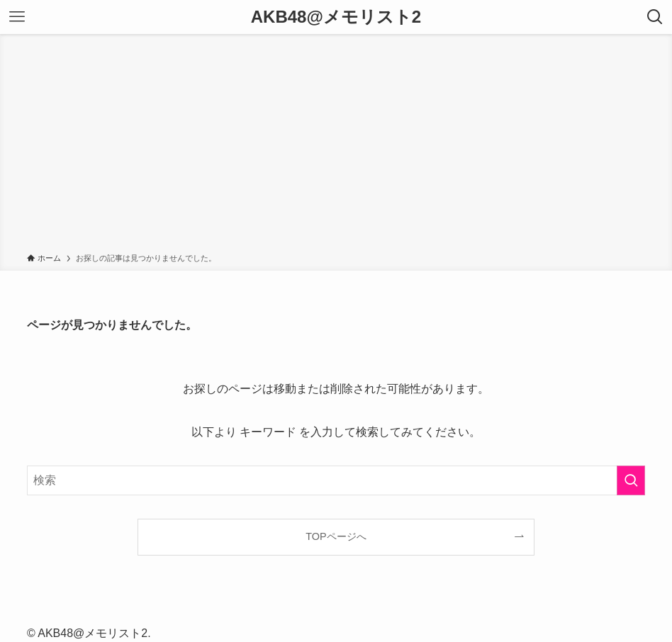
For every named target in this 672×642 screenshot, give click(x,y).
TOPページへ (336, 536)
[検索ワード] (336, 480)
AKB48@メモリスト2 (336, 17)
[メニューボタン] (17, 17)
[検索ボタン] (655, 17)
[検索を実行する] (631, 480)
